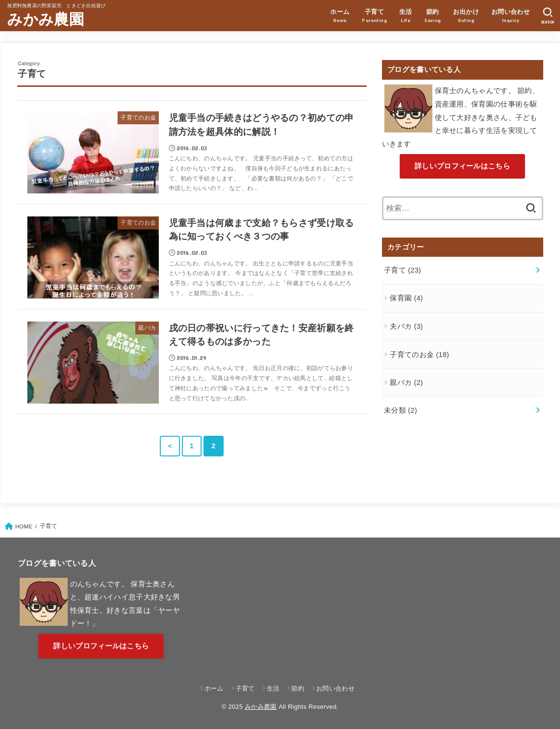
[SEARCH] (548, 16)
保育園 (406, 298)
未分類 (400, 410)
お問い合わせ (335, 688)
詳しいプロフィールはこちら (462, 166)
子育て (403, 270)
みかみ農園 (46, 19)
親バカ (406, 382)
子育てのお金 (419, 355)
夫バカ (406, 326)
